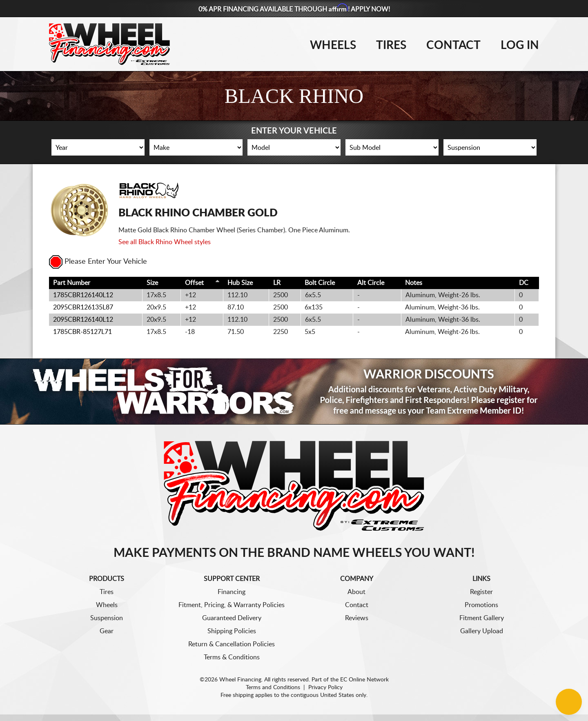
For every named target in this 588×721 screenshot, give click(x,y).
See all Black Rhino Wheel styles (165, 242)
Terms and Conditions (273, 688)
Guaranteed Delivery (232, 618)
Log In (520, 45)
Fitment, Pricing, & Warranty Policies (232, 605)
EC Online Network (364, 680)
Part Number (72, 283)
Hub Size (240, 283)
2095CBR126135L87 (83, 307)
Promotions (481, 605)
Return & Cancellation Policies (232, 644)
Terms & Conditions (232, 657)
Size (152, 283)
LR (277, 283)
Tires (391, 45)
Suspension (107, 618)
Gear (107, 631)
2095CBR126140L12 (83, 320)
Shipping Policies (232, 631)
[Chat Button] (569, 702)
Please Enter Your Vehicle (98, 262)
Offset (194, 283)
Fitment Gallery (482, 618)
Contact (453, 45)
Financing (232, 592)
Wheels (333, 45)
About (356, 592)
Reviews (357, 618)
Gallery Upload (482, 631)
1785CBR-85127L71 (82, 332)
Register (481, 592)
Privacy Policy (325, 688)
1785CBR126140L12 (83, 295)
